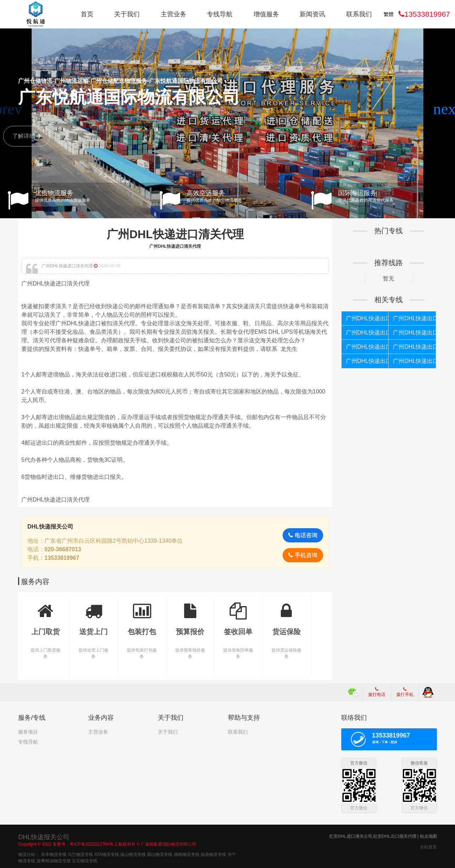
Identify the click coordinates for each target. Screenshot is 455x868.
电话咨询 (303, 535)
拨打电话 (377, 692)
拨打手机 (405, 692)
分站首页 (428, 847)
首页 (87, 14)
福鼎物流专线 (213, 854)
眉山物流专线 (160, 854)
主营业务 (173, 14)
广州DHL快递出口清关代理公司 (414, 318)
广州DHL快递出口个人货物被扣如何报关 (414, 333)
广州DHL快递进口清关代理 (175, 234)
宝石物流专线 (85, 861)
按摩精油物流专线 (54, 861)
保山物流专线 (133, 854)
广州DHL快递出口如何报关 (367, 318)
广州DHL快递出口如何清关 (367, 347)
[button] (447, 109)
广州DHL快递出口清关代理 (367, 361)
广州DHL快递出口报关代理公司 (367, 333)
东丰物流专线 (54, 854)
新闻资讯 (312, 14)
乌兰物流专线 (80, 854)
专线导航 (220, 14)
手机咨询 (303, 555)
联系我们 (359, 14)
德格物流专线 (187, 854)
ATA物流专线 (107, 854)
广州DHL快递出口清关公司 (414, 361)
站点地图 (428, 836)
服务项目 (28, 732)
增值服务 (266, 14)
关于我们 (127, 14)
